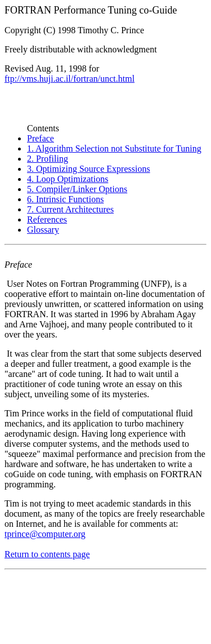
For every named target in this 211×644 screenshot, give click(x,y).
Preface (41, 138)
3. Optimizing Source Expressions (89, 169)
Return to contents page (47, 554)
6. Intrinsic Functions (65, 199)
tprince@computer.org (45, 534)
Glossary (43, 230)
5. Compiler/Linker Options (77, 189)
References (47, 219)
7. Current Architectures (70, 209)
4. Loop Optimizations (68, 179)
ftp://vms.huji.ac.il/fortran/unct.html (69, 79)
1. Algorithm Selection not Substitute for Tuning (114, 148)
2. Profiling (48, 159)
